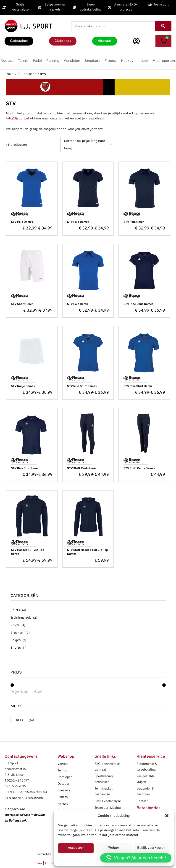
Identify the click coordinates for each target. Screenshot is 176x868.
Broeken (17, 633)
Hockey (63, 804)
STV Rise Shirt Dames (82, 386)
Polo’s (15, 625)
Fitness (63, 797)
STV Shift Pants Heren (82, 469)
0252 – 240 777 (18, 781)
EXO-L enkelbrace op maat (107, 767)
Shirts (15, 610)
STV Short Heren (22, 304)
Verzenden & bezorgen (145, 792)
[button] (167, 816)
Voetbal (63, 764)
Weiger (114, 848)
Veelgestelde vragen (146, 779)
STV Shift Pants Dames (139, 469)
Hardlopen (65, 777)
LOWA (39, 863)
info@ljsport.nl (17, 118)
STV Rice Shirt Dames (138, 304)
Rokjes (16, 640)
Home (9, 74)
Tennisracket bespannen (104, 792)
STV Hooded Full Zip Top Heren (28, 552)
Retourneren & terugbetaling (147, 767)
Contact (142, 801)
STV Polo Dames (22, 222)
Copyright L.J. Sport (50, 854)
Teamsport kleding (108, 808)
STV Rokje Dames (23, 386)
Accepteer (76, 848)
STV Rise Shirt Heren (138, 386)
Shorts (16, 647)
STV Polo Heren (134, 222)
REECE (21, 720)
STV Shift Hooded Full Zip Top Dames (88, 552)
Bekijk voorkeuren (151, 848)
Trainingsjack (21, 617)
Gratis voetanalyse (108, 801)
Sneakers (64, 791)
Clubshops (27, 74)
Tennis (62, 771)
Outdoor (63, 784)
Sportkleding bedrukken (104, 779)
